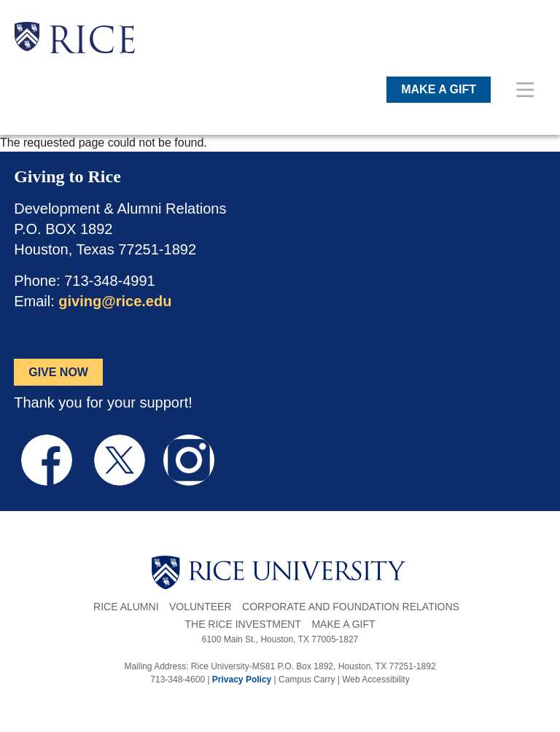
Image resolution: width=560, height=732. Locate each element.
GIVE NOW (58, 372)
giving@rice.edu (115, 301)
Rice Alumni (126, 607)
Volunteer (201, 607)
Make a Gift (343, 624)
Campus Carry (307, 680)
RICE (92, 44)
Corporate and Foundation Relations (351, 607)
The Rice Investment (242, 624)
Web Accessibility (376, 680)
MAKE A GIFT (439, 89)
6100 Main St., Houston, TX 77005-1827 (280, 639)
